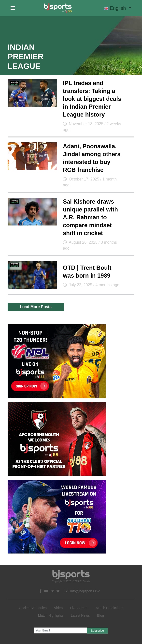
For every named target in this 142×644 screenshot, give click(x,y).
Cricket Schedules (33, 608)
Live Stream (79, 608)
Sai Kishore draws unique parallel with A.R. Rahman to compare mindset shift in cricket (90, 217)
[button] (13, 8)
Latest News (80, 615)
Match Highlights (51, 615)
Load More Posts (36, 307)
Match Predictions (109, 608)
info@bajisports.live (82, 591)
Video (58, 608)
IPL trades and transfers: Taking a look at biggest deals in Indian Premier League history (92, 99)
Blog (100, 615)
